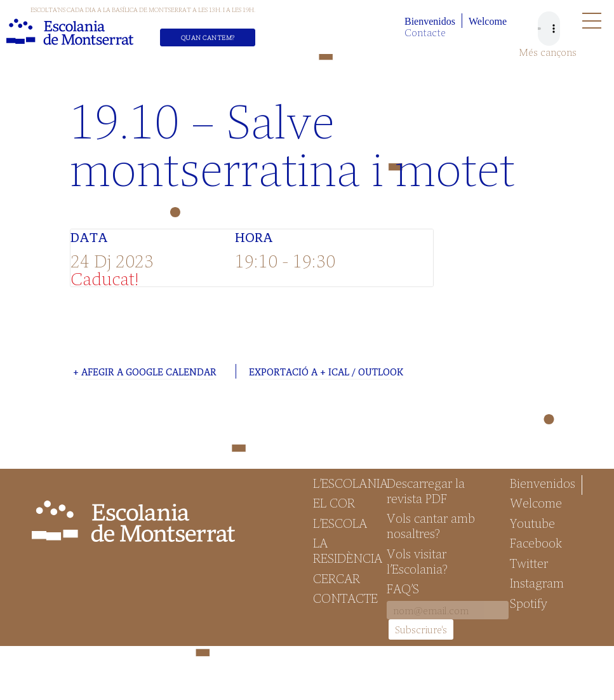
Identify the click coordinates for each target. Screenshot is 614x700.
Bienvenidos (430, 21)
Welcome (488, 21)
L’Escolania (344, 483)
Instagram (537, 582)
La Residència (344, 550)
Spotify (529, 603)
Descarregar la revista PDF (426, 490)
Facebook (536, 542)
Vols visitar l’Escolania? (417, 561)
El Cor (334, 502)
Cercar (337, 578)
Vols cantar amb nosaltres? (431, 525)
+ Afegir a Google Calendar (145, 372)
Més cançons (548, 52)
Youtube (532, 523)
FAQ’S (403, 588)
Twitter (529, 563)
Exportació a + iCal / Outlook (326, 372)
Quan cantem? (208, 37)
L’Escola (340, 523)
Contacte (425, 32)
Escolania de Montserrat (70, 32)
